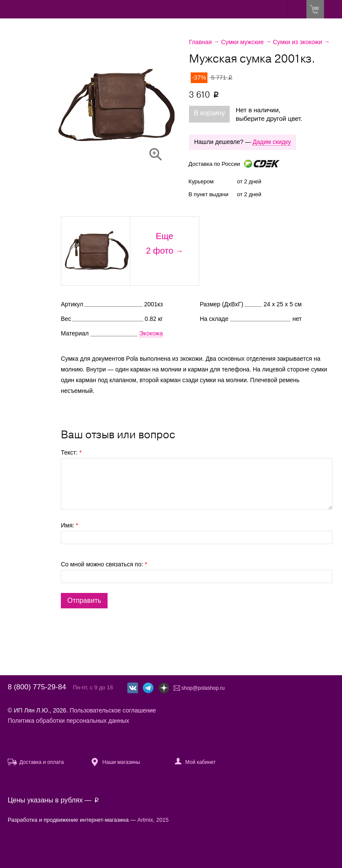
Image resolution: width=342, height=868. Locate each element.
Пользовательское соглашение (113, 710)
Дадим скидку (272, 142)
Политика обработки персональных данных (68, 721)
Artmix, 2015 (153, 820)
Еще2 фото (159, 243)
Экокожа (151, 333)
